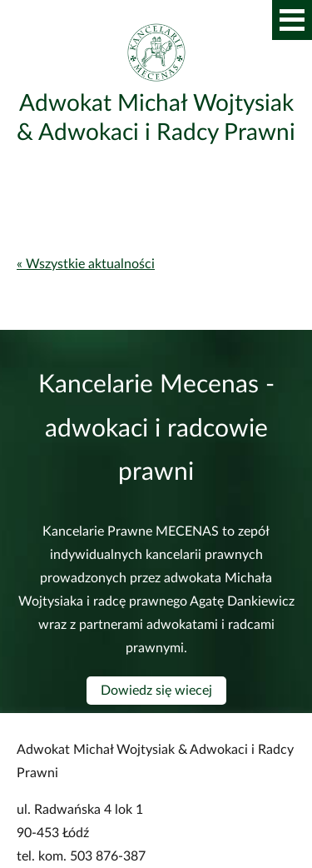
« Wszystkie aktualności (86, 264)
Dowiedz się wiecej (156, 691)
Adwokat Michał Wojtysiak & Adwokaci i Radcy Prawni (156, 118)
